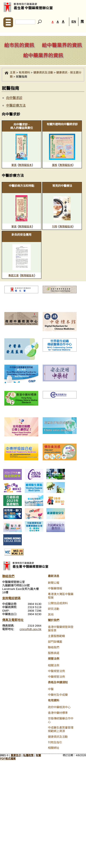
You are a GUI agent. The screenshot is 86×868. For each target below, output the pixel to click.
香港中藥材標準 (58, 713)
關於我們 (54, 620)
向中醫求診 (14, 98)
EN (74, 21)
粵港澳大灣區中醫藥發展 (61, 596)
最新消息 (54, 576)
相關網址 (54, 748)
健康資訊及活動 (43, 73)
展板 (55, 165)
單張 (14, 165)
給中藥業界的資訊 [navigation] (43, 56)
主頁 (13, 73)
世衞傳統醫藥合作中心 (61, 720)
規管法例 (54, 659)
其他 (51, 615)
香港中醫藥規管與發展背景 (61, 629)
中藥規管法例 (56, 677)
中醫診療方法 (16, 105)
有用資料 (24, 73)
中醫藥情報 (55, 588)
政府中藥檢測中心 (59, 707)
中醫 (51, 689)
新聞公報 (54, 583)
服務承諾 (54, 653)
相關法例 (54, 665)
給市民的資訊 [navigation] (19, 45)
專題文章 (13, 275)
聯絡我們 (54, 647)
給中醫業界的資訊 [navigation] (62, 45)
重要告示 (16, 755)
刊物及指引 (55, 742)
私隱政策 (28, 755)
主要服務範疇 (56, 636)
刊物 (55, 227)
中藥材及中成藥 (58, 695)
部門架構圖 (55, 642)
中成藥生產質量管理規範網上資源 (61, 729)
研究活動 (54, 609)
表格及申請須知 (58, 682)
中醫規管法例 (56, 671)
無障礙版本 (25, 165)
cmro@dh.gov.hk (30, 629)
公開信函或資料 (58, 603)
